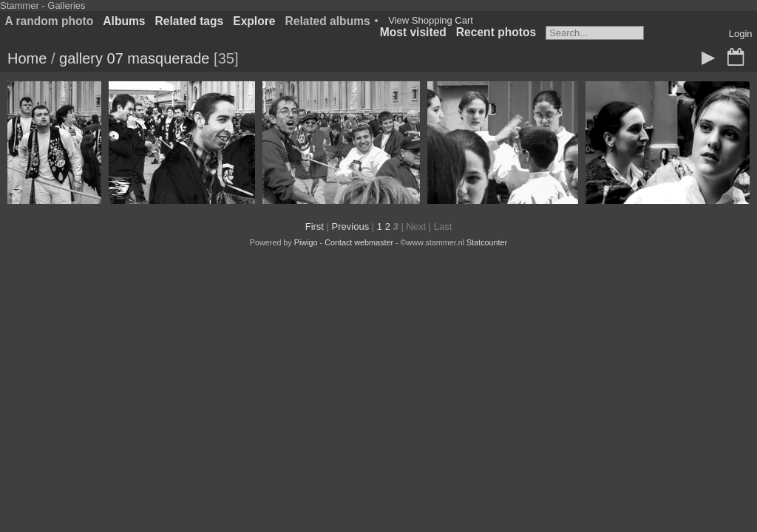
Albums (124, 21)
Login (741, 34)
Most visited (413, 32)
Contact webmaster (359, 242)
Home (27, 58)
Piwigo (306, 242)
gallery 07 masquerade (134, 58)
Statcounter (487, 242)
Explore (254, 21)
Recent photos (496, 32)
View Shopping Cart (431, 20)
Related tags (190, 21)
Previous (351, 226)
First (315, 226)
